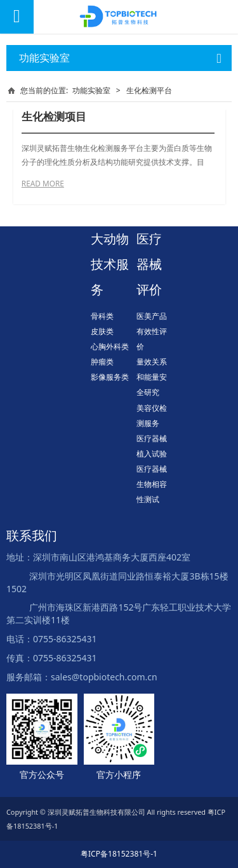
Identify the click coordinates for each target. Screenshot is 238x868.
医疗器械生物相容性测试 (152, 484)
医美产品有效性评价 (152, 331)
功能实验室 (91, 90)
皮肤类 (102, 331)
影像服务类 (110, 377)
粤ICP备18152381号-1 (119, 854)
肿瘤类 (102, 362)
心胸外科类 (110, 347)
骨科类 (102, 316)
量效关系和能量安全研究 (152, 377)
